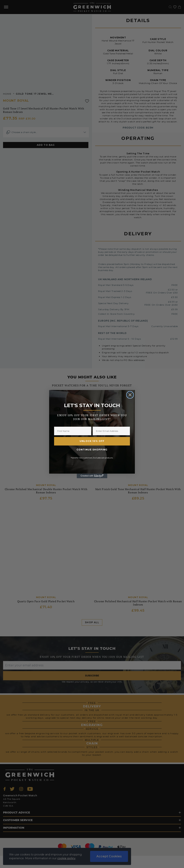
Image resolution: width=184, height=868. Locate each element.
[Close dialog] (130, 395)
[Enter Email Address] (111, 431)
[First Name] (73, 431)
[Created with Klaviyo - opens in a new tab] (92, 476)
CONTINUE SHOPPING (92, 450)
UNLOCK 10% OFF (92, 441)
